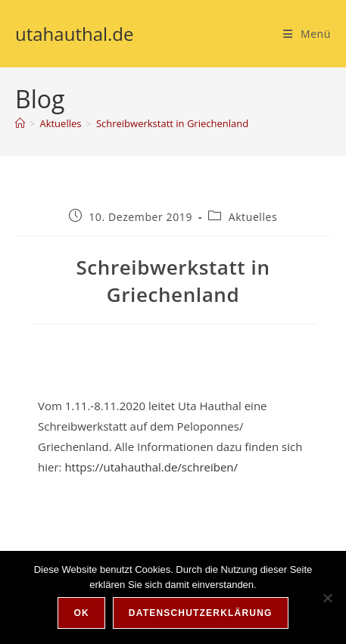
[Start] (20, 123)
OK (81, 613)
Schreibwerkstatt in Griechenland (172, 123)
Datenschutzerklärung (201, 613)
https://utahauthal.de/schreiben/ (151, 467)
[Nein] (327, 598)
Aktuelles (253, 217)
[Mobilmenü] (307, 34)
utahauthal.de (75, 34)
